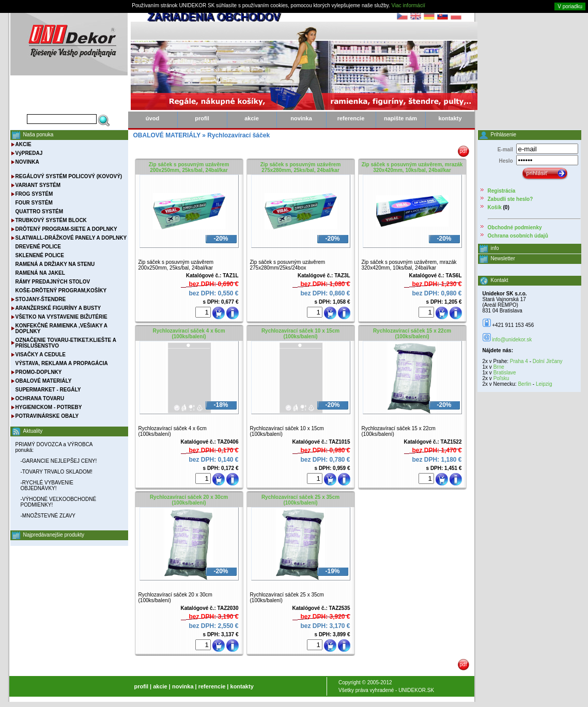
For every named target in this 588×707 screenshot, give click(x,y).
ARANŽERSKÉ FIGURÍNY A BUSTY (58, 308)
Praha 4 (519, 361)
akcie (252, 118)
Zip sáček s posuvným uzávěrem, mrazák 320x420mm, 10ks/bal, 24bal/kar (412, 167)
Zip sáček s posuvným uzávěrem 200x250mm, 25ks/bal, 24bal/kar (189, 167)
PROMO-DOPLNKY (39, 372)
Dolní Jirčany (548, 361)
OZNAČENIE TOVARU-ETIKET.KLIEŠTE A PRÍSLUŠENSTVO (66, 343)
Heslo (506, 161)
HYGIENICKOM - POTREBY (49, 407)
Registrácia (502, 191)
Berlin (524, 384)
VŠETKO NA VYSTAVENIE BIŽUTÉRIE (61, 317)
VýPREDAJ (29, 153)
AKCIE (24, 144)
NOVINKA (27, 162)
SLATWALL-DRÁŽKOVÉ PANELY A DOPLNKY (71, 238)
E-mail (505, 150)
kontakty (450, 118)
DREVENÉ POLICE (38, 247)
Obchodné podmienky (515, 227)
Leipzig (544, 384)
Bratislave (505, 373)
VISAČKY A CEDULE (41, 355)
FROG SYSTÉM (34, 194)
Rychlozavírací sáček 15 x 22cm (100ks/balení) (412, 334)
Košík (495, 207)
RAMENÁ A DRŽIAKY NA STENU (55, 264)
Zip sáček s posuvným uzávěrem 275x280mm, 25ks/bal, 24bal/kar (301, 167)
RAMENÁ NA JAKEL (40, 273)
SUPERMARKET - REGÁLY (48, 390)
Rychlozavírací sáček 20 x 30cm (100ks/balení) (189, 500)
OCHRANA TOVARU (40, 398)
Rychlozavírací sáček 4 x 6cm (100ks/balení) (189, 334)
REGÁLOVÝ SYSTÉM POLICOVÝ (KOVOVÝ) (69, 176)
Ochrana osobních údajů (518, 236)
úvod (152, 118)
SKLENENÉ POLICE (40, 255)
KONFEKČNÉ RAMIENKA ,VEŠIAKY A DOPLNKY (61, 328)
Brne (499, 367)
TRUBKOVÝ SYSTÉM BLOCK (51, 220)
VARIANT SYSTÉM (38, 185)
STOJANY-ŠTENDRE (41, 299)
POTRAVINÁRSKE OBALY (47, 416)
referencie (351, 118)
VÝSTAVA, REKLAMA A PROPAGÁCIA (62, 363)
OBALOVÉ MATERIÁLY (44, 381)
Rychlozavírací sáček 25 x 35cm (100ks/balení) (300, 500)
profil (202, 118)
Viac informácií (408, 5)
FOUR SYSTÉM (34, 203)
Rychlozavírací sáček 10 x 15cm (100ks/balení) (300, 334)
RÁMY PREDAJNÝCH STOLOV (53, 282)
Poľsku (501, 378)
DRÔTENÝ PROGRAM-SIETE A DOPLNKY (66, 229)
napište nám (400, 118)
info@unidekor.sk (512, 340)
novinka (301, 118)
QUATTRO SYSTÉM (40, 211)
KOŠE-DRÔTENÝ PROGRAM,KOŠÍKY (61, 290)
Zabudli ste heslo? (510, 199)
